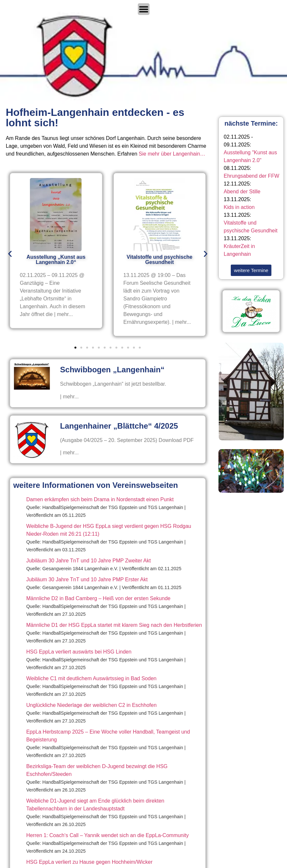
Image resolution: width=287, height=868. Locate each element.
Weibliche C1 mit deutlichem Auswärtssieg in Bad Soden (91, 678)
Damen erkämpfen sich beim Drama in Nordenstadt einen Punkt (100, 499)
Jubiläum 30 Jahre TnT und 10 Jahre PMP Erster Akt (87, 579)
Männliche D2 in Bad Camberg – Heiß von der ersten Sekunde (98, 598)
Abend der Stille (242, 192)
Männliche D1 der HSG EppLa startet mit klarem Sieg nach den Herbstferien (114, 625)
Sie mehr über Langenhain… (172, 154)
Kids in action (239, 207)
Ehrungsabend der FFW (251, 176)
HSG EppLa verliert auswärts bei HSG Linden (79, 652)
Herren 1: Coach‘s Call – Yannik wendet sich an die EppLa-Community (108, 835)
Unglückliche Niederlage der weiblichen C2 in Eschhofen (91, 705)
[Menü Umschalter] (144, 9)
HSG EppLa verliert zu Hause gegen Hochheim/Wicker (90, 862)
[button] (10, 254)
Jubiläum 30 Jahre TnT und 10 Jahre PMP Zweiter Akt (89, 561)
